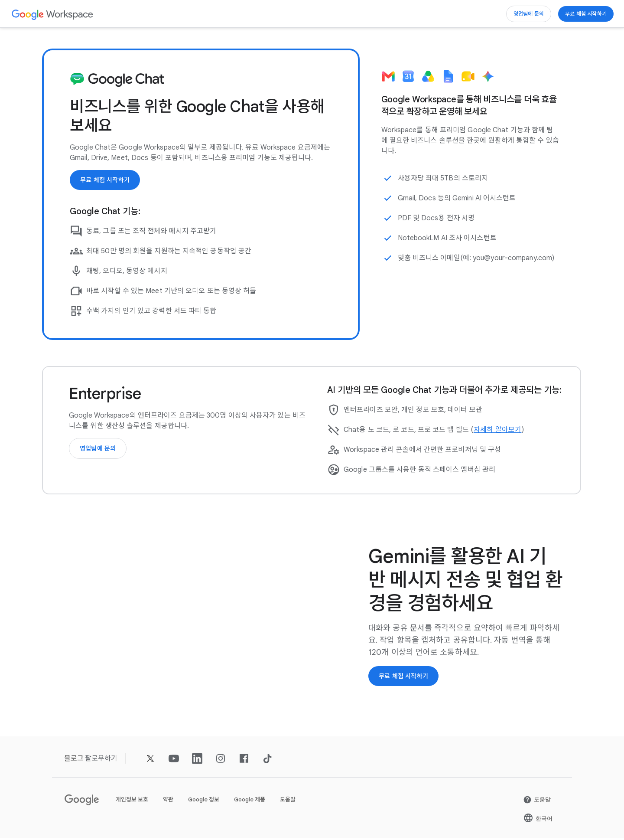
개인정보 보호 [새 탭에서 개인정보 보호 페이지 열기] (132, 801)
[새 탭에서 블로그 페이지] (74, 760)
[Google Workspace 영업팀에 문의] (518, 14)
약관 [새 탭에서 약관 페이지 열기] (168, 801)
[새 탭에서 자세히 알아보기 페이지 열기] (498, 431)
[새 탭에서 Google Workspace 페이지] (53, 14)
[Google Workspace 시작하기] (582, 14)
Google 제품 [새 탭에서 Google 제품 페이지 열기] (250, 801)
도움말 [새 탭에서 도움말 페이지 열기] (288, 801)
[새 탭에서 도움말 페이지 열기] (537, 801)
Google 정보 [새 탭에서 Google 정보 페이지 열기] (204, 801)
